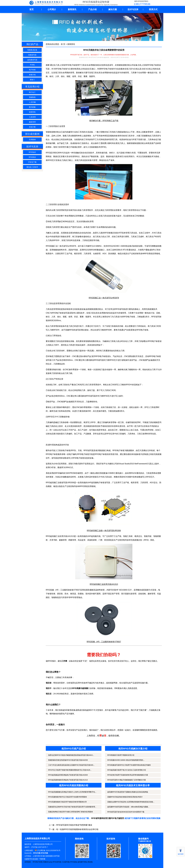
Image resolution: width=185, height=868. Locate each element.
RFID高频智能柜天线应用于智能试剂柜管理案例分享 (67, 802)
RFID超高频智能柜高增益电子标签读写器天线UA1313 (68, 780)
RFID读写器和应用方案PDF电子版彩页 (108, 818)
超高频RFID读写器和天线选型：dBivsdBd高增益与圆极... (128, 807)
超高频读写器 (32, 60)
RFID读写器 (57, 862)
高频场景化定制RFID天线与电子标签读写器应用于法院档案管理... (72, 807)
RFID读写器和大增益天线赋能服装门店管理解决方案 (127, 780)
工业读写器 (66, 862)
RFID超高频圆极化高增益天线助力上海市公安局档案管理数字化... (72, 792)
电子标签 (32, 70)
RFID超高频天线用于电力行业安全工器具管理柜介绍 (127, 770)
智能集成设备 (32, 50)
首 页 (63, 44)
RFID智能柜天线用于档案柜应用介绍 (121, 755)
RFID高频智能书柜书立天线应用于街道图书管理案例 (67, 797)
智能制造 (32, 97)
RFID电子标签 (38, 862)
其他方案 (32, 127)
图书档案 (32, 107)
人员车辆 (32, 102)
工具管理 (32, 117)
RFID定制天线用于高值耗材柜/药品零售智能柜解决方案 (128, 775)
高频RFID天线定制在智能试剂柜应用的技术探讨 (125, 797)
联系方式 (153, 9)
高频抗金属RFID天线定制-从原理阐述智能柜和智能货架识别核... (131, 802)
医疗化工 (32, 92)
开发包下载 (32, 162)
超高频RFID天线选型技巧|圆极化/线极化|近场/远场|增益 (128, 792)
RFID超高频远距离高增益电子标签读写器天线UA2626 (68, 775)
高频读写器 (32, 55)
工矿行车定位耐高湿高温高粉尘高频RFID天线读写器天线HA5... (71, 765)
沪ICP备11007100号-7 (39, 847)
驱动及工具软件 (32, 167)
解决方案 (113, 9)
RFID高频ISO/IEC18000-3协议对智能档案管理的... (126, 760)
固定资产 (112, 594)
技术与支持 (133, 9)
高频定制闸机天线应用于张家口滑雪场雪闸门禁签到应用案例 (70, 812)
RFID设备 (74, 862)
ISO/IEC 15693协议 (121, 246)
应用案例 (32, 140)
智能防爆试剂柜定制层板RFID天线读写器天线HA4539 (68, 760)
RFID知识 (32, 152)
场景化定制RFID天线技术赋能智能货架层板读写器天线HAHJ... (71, 755)
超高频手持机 (82, 862)
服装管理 (32, 122)
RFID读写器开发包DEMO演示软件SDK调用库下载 (126, 812)
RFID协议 (32, 157)
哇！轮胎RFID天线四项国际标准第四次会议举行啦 (77, 829)
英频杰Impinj (48, 862)
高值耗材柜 (92, 540)
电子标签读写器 (103, 483)
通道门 (32, 80)
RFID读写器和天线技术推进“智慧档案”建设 (74, 825)
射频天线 (32, 75)
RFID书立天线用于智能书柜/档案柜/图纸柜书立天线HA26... (70, 770)
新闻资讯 (72, 9)
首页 (32, 9)
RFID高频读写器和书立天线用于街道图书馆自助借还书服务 (129, 765)
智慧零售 (32, 112)
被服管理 (63, 540)
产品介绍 (92, 9)
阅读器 (90, 862)
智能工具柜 (128, 536)
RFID (146, 254)
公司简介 (52, 9)
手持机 (32, 65)
